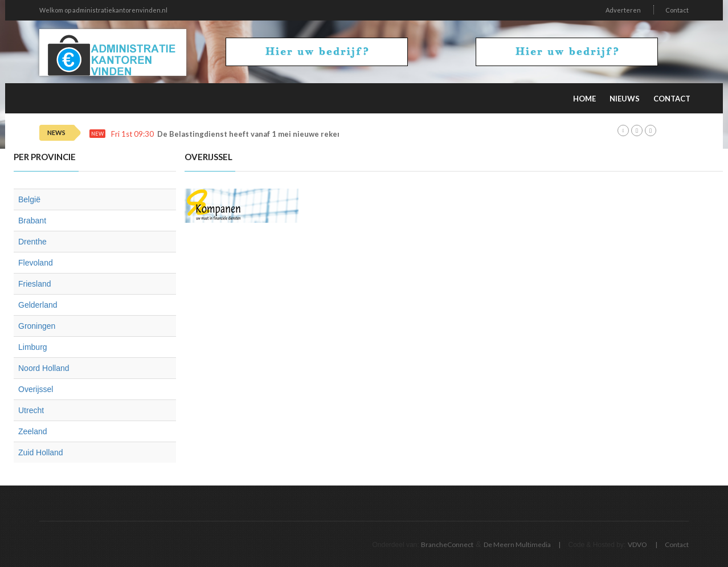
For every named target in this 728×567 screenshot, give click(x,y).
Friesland (35, 284)
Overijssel (36, 389)
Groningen (37, 326)
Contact (677, 10)
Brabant (32, 221)
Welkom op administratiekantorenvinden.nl (103, 10)
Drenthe (32, 242)
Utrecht (31, 410)
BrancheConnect (447, 544)
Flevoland (36, 263)
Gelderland (38, 305)
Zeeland (33, 431)
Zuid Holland (41, 452)
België (29, 199)
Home (584, 99)
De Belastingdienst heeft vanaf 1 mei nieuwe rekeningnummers (272, 134)
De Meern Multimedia (517, 544)
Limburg (33, 347)
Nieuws (625, 99)
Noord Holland (44, 368)
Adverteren (623, 10)
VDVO (637, 544)
